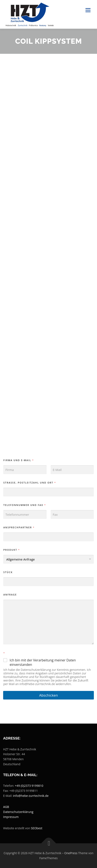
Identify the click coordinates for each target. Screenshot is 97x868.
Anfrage (10, 595)
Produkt (11, 550)
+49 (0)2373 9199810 (29, 786)
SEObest (37, 828)
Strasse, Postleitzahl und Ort (29, 483)
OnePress (71, 853)
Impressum (11, 817)
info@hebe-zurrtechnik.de (31, 796)
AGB (6, 807)
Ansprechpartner (19, 527)
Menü (88, 10)
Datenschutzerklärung (18, 812)
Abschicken (48, 695)
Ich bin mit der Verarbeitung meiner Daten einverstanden (43, 662)
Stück (8, 572)
